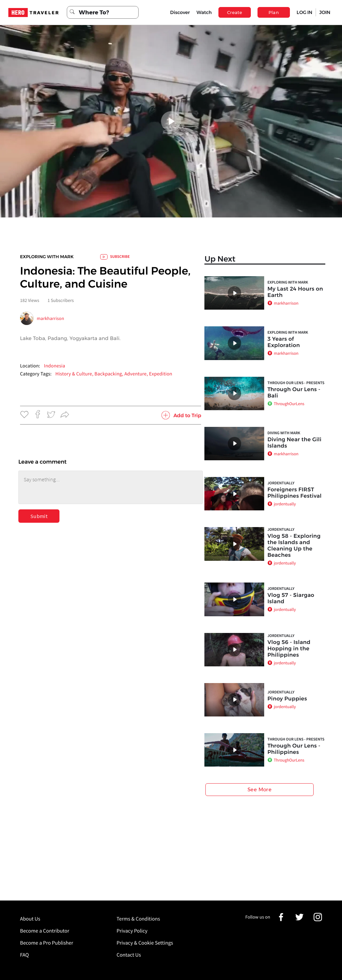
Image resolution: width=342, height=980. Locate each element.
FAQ (24, 955)
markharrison (50, 318)
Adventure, (137, 374)
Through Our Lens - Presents (296, 383)
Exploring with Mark (47, 257)
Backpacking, (110, 374)
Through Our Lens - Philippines (294, 749)
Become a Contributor (45, 931)
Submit (39, 516)
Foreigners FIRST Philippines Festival (295, 493)
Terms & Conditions (138, 919)
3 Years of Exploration (284, 342)
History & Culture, (75, 374)
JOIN (325, 12)
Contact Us (129, 955)
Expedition (160, 374)
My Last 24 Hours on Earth (295, 292)
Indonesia (54, 366)
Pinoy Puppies (287, 699)
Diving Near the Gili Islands (295, 443)
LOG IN (304, 12)
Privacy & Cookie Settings (145, 943)
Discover (180, 12)
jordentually (281, 483)
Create (235, 12)
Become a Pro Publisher (47, 943)
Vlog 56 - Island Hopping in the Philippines (289, 649)
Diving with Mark (284, 433)
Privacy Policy (132, 931)
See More (260, 789)
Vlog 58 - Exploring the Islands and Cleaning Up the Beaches (294, 546)
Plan (274, 12)
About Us (30, 919)
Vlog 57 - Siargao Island (291, 599)
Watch (204, 12)
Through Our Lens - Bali (294, 393)
